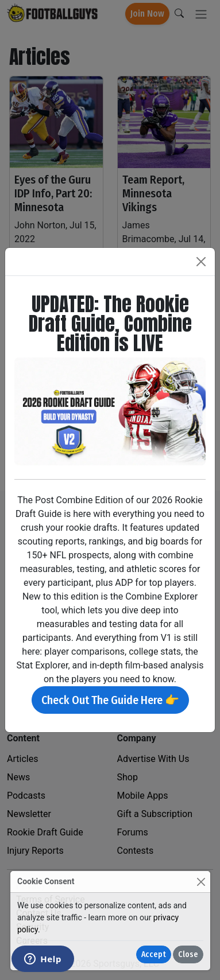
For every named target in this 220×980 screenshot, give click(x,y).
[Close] (201, 882)
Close (188, 954)
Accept (154, 954)
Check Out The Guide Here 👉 (110, 700)
